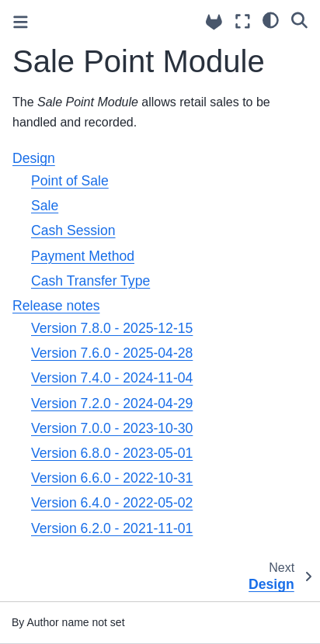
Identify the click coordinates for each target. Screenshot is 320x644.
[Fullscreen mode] (243, 21)
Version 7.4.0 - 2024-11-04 (112, 378)
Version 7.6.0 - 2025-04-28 (112, 353)
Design (34, 158)
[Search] (299, 19)
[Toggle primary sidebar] (21, 22)
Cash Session (73, 230)
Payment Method (83, 256)
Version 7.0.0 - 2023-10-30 (112, 428)
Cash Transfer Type (90, 281)
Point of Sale (70, 181)
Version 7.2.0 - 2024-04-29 (112, 403)
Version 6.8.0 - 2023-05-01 (112, 453)
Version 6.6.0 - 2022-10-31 (112, 478)
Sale (45, 206)
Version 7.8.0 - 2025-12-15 (112, 328)
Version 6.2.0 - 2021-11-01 (112, 528)
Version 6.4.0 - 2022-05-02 (112, 503)
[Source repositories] (214, 22)
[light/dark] (271, 19)
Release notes (56, 306)
